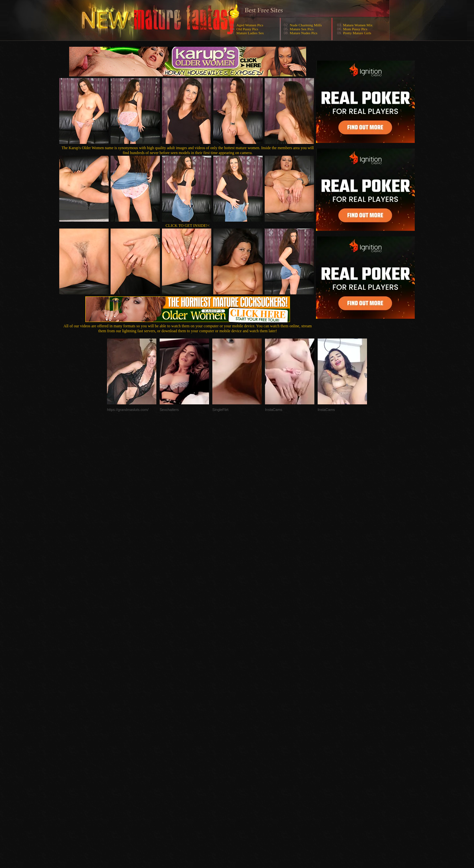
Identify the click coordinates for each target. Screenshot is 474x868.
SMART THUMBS (249, 736)
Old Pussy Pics (247, 29)
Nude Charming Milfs (306, 25)
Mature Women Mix (358, 25)
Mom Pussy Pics (355, 29)
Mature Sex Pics (302, 29)
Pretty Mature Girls (357, 33)
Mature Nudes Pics (303, 33)
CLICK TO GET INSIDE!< (188, 226)
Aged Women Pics (250, 25)
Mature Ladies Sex (250, 33)
